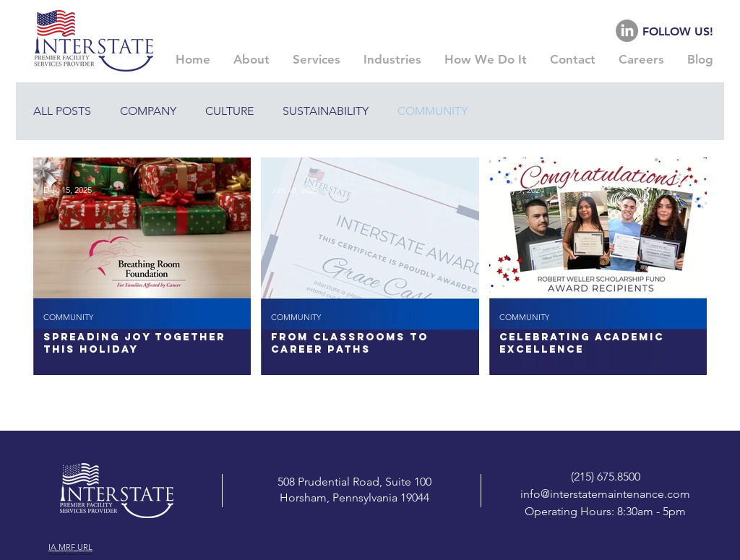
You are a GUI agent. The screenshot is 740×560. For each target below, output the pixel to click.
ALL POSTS (62, 111)
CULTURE (229, 111)
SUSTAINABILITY (326, 111)
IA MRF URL (70, 547)
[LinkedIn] (627, 31)
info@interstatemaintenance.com (605, 494)
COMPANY (148, 111)
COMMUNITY (433, 111)
